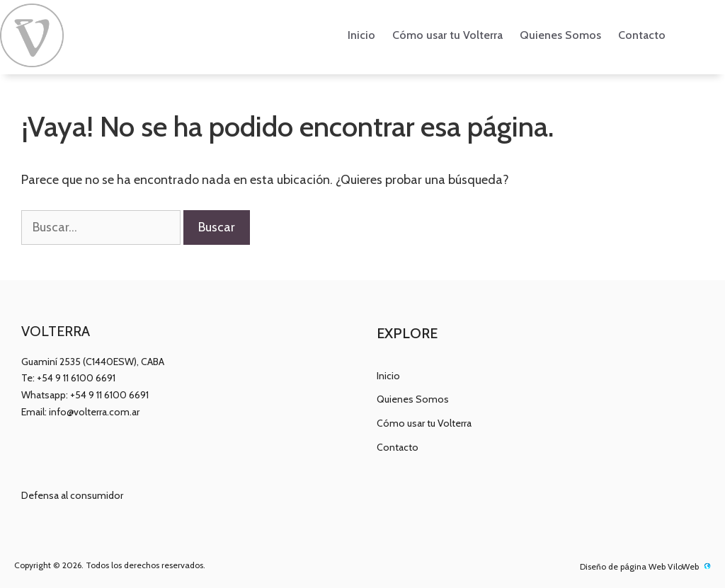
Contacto (642, 35)
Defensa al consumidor (72, 495)
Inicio (361, 35)
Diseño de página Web (623, 566)
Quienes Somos (560, 35)
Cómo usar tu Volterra (447, 35)
